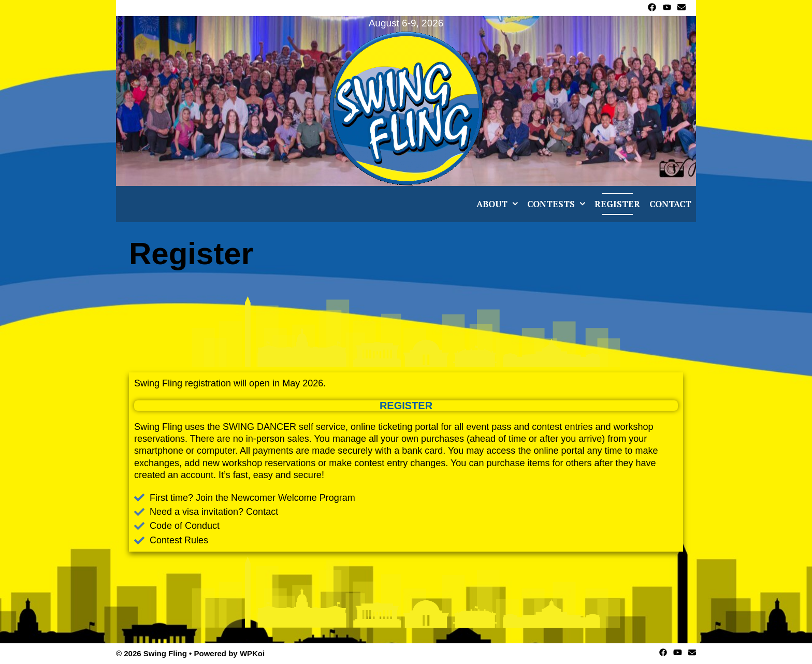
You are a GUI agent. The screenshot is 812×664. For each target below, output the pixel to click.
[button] (515, 204)
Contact (670, 204)
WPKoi (252, 653)
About (499, 204)
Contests (559, 204)
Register (617, 204)
